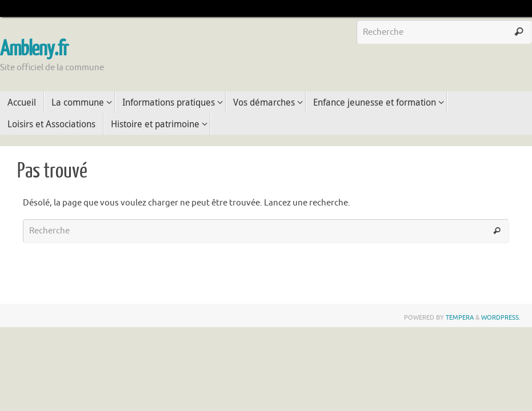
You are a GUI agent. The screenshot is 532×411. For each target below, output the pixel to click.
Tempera (460, 317)
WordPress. (501, 317)
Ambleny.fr (34, 49)
